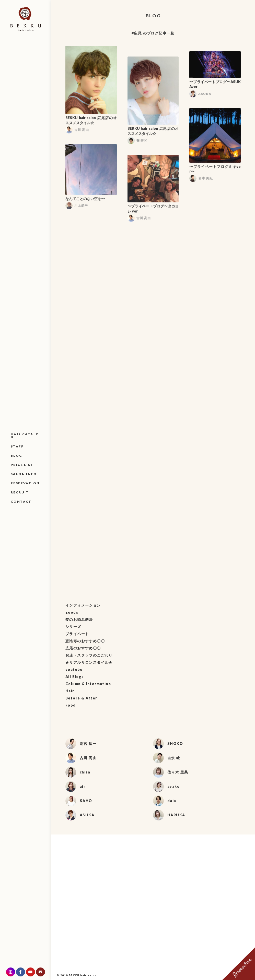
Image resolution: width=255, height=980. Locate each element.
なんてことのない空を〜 (85, 200)
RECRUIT (20, 492)
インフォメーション (83, 605)
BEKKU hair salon (83, 975)
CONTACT (21, 501)
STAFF (17, 446)
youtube (74, 669)
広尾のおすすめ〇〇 (83, 648)
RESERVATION (25, 483)
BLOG (16, 456)
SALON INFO (24, 474)
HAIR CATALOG (25, 436)
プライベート (77, 634)
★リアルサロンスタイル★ (89, 662)
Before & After (81, 698)
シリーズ (73, 627)
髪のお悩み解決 (79, 619)
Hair (70, 691)
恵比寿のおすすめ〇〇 (85, 641)
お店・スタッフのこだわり (89, 655)
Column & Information (88, 684)
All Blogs (75, 677)
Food (71, 705)
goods (72, 612)
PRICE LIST (22, 465)
